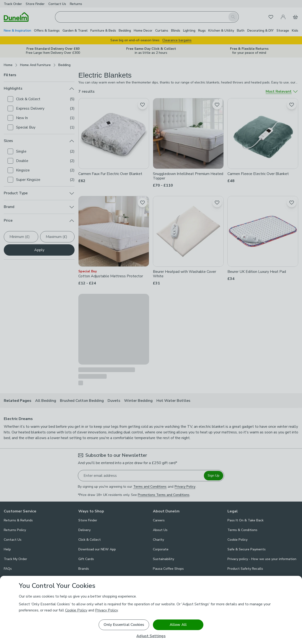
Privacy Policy (106, 610)
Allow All (178, 625)
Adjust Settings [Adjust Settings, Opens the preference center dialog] (151, 636)
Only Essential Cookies (124, 625)
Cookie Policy (76, 610)
